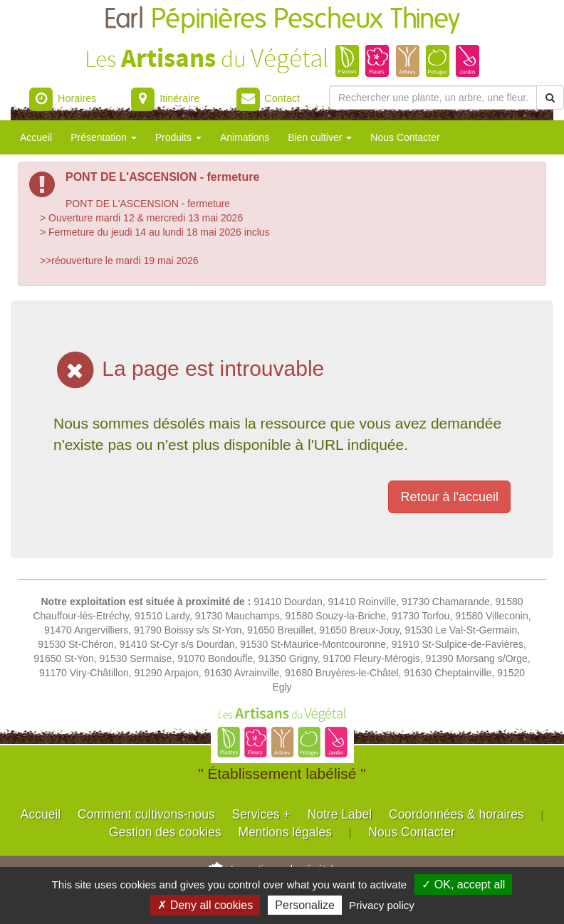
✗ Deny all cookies (205, 905)
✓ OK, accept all (463, 884)
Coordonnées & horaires (456, 814)
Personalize (305, 905)
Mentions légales (285, 832)
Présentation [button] (104, 137)
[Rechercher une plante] (433, 98)
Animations (245, 137)
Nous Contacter (405, 137)
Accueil (36, 137)
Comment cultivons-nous (146, 814)
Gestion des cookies (165, 832)
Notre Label (340, 814)
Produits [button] (178, 137)
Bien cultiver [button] (320, 137)
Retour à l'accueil (449, 497)
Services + (261, 814)
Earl (282, 20)
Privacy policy (382, 905)
